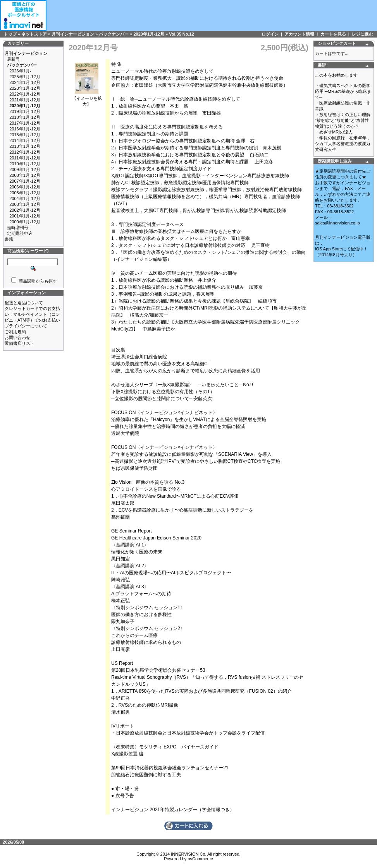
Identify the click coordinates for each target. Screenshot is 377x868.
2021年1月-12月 (25, 100)
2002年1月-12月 (25, 210)
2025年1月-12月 (25, 77)
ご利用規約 (15, 332)
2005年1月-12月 (25, 193)
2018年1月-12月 (25, 117)
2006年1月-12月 (25, 187)
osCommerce (200, 859)
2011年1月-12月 (25, 158)
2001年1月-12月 (25, 216)
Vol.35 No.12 (182, 34)
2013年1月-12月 (25, 146)
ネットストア (34, 34)
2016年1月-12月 (25, 129)
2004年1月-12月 (25, 199)
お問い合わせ (17, 337)
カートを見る (333, 34)
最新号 (13, 59)
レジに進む (362, 34)
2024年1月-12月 (25, 82)
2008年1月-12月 (25, 175)
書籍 (9, 239)
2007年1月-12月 (25, 181)
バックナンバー (114, 34)
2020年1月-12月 (149, 34)
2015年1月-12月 (25, 135)
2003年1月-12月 (25, 204)
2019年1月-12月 (25, 111)
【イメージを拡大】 (87, 99)
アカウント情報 (299, 34)
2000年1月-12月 (25, 222)
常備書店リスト (20, 343)
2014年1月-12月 (25, 140)
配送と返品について (24, 303)
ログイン (270, 34)
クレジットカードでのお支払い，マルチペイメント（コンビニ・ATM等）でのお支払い (32, 314)
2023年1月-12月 (25, 88)
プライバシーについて (26, 326)
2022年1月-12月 (25, 94)
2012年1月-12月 (25, 152)
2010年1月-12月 (25, 164)
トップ (10, 34)
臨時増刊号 (18, 228)
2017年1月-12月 (25, 123)
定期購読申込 (20, 233)
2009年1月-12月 (25, 169)
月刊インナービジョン (73, 34)
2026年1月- (20, 71)
